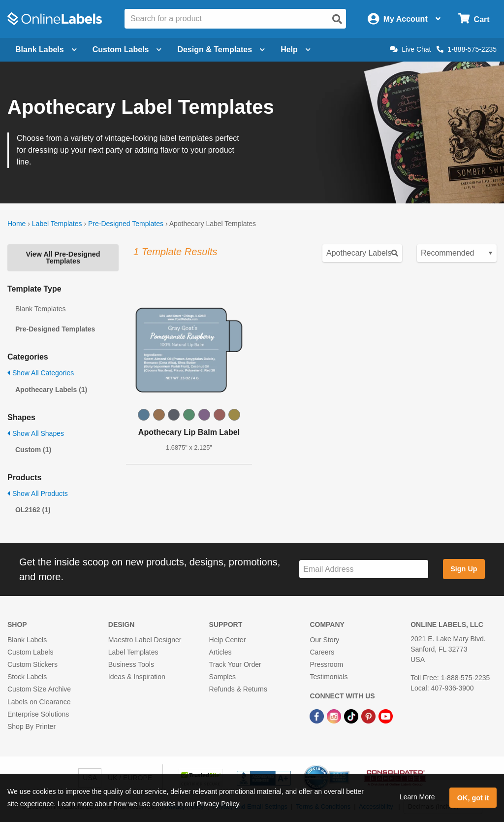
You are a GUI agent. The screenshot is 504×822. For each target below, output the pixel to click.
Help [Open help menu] (296, 49)
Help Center (228, 640)
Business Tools (131, 664)
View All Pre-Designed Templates (63, 258)
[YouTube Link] (386, 716)
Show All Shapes (36, 433)
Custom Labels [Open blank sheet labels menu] (127, 49)
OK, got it (473, 798)
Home (16, 224)
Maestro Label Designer (145, 640)
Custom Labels (30, 652)
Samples (222, 677)
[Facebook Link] (318, 716)
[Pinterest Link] (369, 716)
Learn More (417, 797)
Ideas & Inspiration (137, 677)
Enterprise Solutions (38, 714)
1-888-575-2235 (467, 49)
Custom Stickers (32, 664)
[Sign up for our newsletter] (364, 569)
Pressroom (326, 664)
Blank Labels (27, 640)
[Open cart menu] (474, 19)
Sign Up (464, 569)
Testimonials (329, 677)
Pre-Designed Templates (126, 224)
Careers (322, 652)
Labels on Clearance (39, 702)
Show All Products (38, 493)
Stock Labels (27, 677)
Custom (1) (33, 450)
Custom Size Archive (39, 689)
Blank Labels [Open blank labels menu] (46, 49)
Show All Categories (41, 373)
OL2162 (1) (33, 510)
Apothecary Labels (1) (51, 390)
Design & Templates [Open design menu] (221, 49)
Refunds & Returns (238, 689)
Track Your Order (235, 664)
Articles (220, 652)
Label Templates (57, 224)
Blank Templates (40, 309)
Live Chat (410, 49)
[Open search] (337, 19)
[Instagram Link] (335, 716)
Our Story (324, 640)
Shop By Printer (31, 726)
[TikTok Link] (352, 716)
